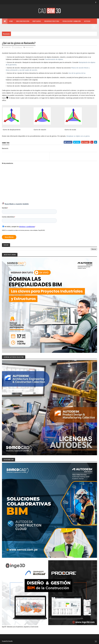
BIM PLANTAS (37, 21)
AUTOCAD (87, 21)
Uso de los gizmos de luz (77, 73)
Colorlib (10, 641)
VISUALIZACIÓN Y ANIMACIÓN (72, 21)
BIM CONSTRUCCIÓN (23, 21)
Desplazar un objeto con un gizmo (78, 136)
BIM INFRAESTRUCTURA (52, 21)
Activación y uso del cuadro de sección (24, 70)
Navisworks (30, 47)
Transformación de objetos (54, 59)
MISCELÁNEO (8, 27)
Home (11, 21)
